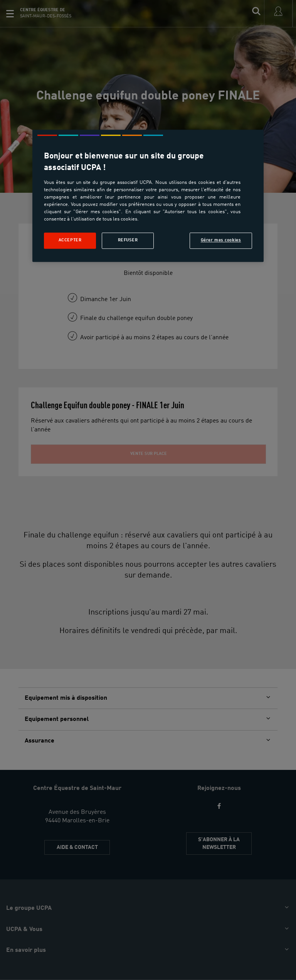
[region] (148, 196)
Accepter (70, 241)
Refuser (128, 241)
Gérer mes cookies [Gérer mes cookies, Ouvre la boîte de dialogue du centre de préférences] (221, 241)
